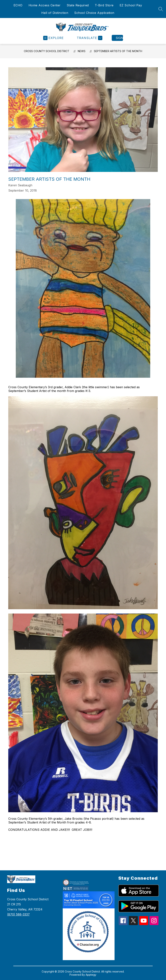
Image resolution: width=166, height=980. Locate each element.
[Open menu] (53, 38)
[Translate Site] (89, 38)
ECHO (18, 5)
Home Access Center (45, 5)
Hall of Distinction (55, 13)
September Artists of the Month (118, 51)
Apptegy (91, 975)
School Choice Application (94, 13)
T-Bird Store (104, 5)
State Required (78, 5)
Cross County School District (47, 51)
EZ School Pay (131, 5)
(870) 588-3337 (18, 914)
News (82, 51)
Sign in (119, 38)
